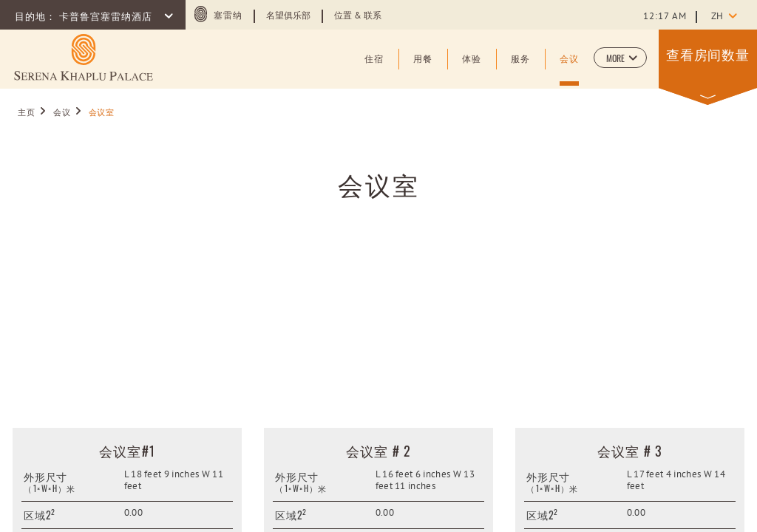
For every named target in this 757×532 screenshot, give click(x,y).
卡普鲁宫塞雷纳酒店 (107, 18)
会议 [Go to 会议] (62, 113)
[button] (620, 58)
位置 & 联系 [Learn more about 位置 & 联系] (358, 16)
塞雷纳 (228, 16)
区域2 (40, 515)
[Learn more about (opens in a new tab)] (84, 57)
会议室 (379, 184)
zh (717, 17)
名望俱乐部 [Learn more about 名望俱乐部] (288, 16)
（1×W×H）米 (50, 488)
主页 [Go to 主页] (26, 113)
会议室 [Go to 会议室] (102, 113)
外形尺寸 (45, 476)
